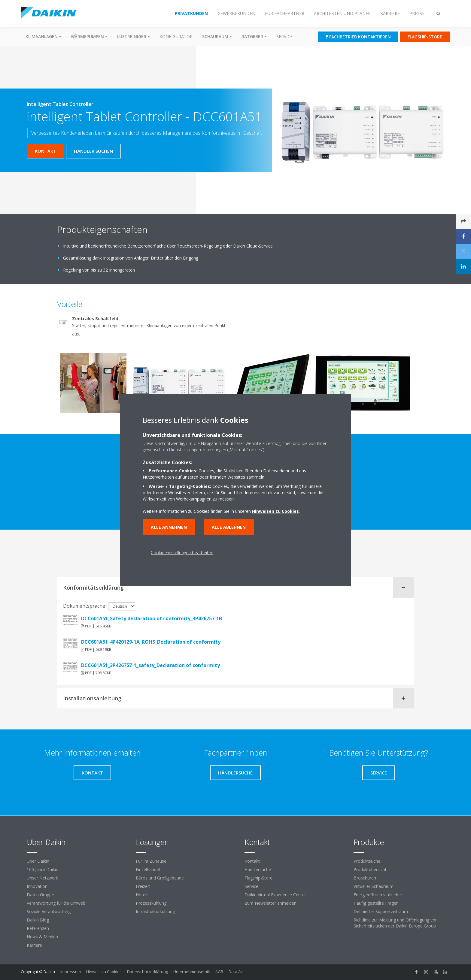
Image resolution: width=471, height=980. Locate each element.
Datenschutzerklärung (147, 972)
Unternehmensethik (192, 972)
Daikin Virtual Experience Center (275, 895)
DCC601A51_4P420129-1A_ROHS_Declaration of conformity (151, 642)
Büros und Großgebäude (160, 878)
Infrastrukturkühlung (155, 911)
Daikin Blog (38, 920)
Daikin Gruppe (40, 895)
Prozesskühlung (151, 903)
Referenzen (38, 928)
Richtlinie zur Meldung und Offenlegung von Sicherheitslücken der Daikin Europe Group (396, 923)
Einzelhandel (148, 869)
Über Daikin (38, 861)
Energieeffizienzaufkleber (378, 895)
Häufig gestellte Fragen (376, 903)
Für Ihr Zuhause (151, 861)
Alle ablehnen (229, 527)
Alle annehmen (169, 527)
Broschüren (365, 878)
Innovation (37, 886)
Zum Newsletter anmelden (270, 903)
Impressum (71, 972)
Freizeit (143, 886)
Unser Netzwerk (42, 878)
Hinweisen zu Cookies (275, 511)
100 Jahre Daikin (43, 869)
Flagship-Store (258, 878)
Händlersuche (258, 869)
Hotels (142, 895)
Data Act (236, 972)
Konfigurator (176, 36)
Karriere (34, 945)
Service (284, 36)
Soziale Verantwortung (49, 911)
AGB (219, 972)
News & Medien (42, 937)
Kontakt (252, 861)
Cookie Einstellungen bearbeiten (182, 553)
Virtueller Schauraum (374, 886)
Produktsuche (367, 861)
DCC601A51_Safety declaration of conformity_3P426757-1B (152, 618)
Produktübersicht (370, 869)
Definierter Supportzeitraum (381, 911)
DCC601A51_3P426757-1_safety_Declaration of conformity (150, 665)
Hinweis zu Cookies (104, 972)
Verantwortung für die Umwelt (56, 903)
